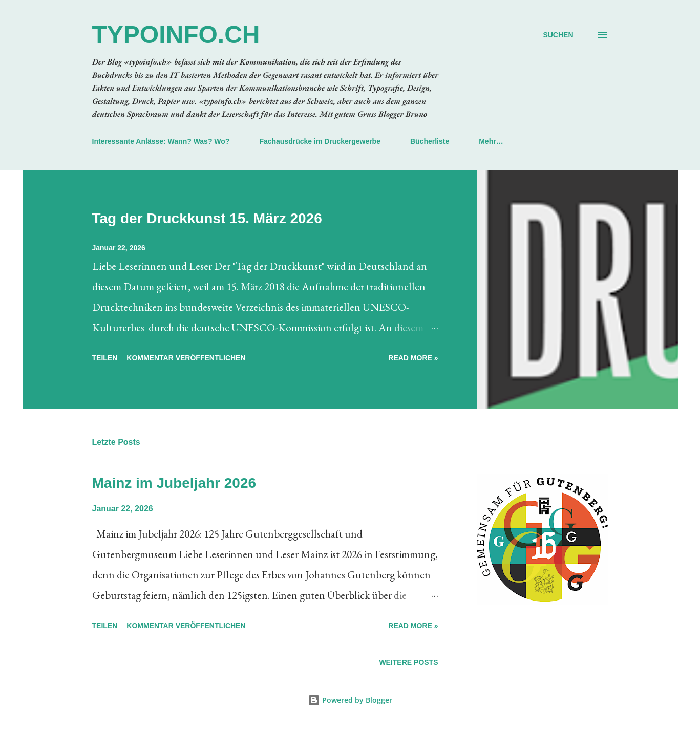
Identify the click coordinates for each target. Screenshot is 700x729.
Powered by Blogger (350, 700)
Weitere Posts (408, 662)
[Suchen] (558, 35)
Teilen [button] (105, 358)
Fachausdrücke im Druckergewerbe (320, 141)
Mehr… (491, 141)
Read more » (413, 358)
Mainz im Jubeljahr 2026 (174, 483)
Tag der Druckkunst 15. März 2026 (207, 218)
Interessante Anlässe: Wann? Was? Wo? (161, 141)
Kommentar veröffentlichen (186, 358)
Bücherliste (430, 141)
